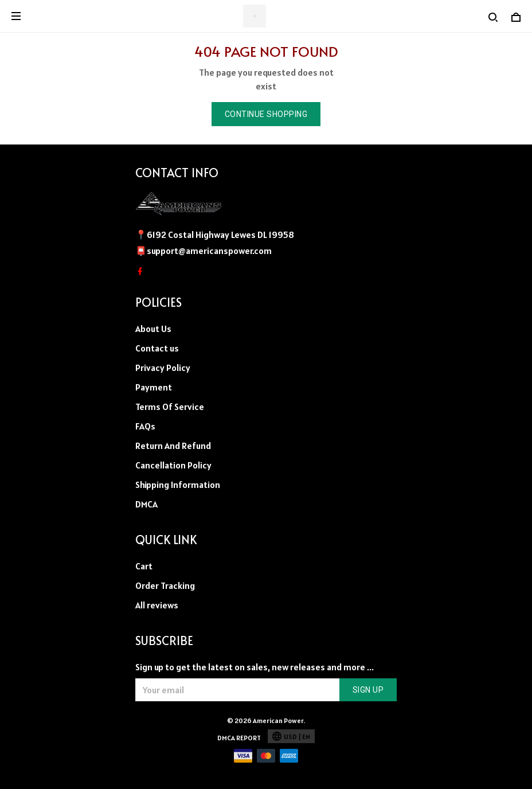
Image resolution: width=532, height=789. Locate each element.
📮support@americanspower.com (204, 251)
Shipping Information (178, 485)
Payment (154, 387)
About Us (153, 329)
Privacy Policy (163, 368)
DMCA (146, 504)
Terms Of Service (170, 407)
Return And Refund (173, 446)
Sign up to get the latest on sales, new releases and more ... (255, 667)
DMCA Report (239, 738)
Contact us (157, 348)
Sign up (368, 690)
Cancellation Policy (173, 465)
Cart (144, 566)
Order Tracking (165, 585)
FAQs (145, 426)
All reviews (157, 605)
